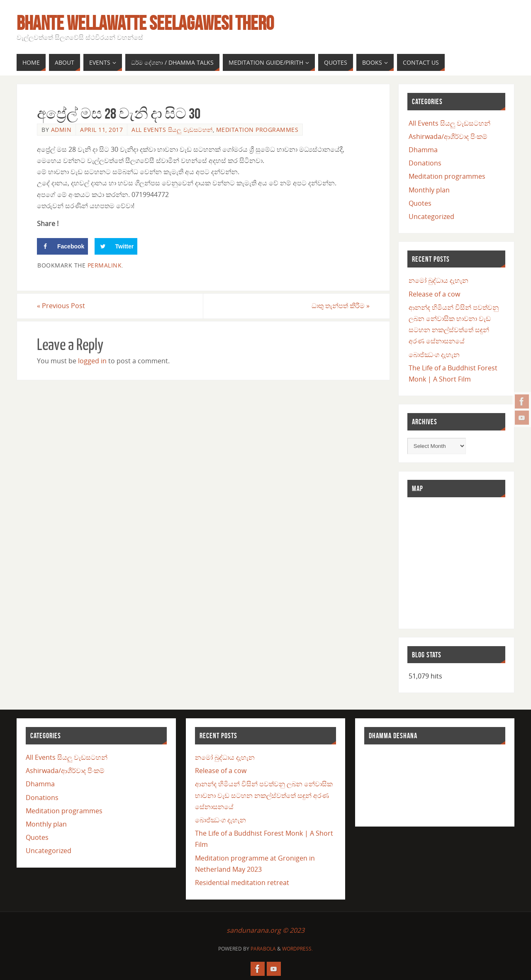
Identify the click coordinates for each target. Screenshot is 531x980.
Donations (425, 163)
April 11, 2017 (101, 130)
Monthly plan (429, 190)
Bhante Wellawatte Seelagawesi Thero (145, 23)
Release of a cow (434, 294)
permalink (105, 265)
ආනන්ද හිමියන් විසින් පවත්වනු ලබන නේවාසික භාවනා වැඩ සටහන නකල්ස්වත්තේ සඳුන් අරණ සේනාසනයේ (264, 795)
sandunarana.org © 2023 (265, 930)
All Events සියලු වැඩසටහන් (172, 130)
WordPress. (297, 949)
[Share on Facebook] (62, 246)
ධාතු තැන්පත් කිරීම (341, 306)
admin (61, 130)
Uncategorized (431, 216)
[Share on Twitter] (116, 246)
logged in (92, 361)
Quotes (420, 203)
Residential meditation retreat (242, 883)
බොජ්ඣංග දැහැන (434, 355)
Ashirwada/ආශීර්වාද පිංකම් (448, 136)
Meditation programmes (257, 130)
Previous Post (61, 306)
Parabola (263, 949)
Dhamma (423, 150)
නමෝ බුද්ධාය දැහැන (438, 280)
